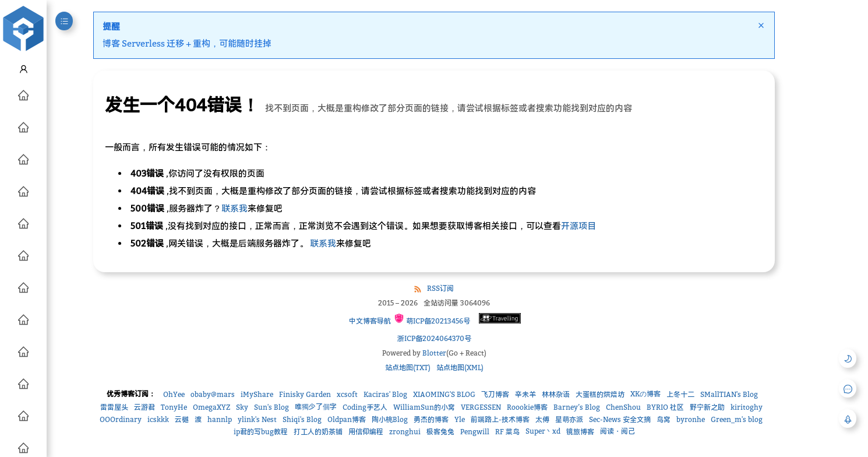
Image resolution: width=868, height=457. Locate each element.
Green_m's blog (737, 419)
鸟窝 (664, 419)
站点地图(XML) (460, 368)
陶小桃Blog (390, 419)
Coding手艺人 (365, 407)
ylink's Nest (257, 419)
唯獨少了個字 (316, 407)
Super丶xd (543, 431)
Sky (242, 407)
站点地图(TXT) (408, 368)
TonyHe (174, 407)
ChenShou (623, 407)
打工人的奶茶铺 (318, 432)
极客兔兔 (440, 432)
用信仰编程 (366, 432)
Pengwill (475, 432)
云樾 (182, 419)
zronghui (405, 432)
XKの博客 (645, 394)
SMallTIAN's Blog (729, 394)
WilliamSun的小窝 (424, 407)
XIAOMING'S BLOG (444, 394)
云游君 (144, 407)
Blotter (434, 353)
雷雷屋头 (114, 407)
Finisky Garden (305, 394)
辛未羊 (525, 394)
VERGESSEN (481, 407)
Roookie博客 (527, 407)
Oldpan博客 (347, 419)
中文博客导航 (369, 321)
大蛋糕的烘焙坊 (600, 394)
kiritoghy (747, 407)
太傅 (542, 419)
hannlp (220, 419)
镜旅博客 (580, 432)
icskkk (158, 419)
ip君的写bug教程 (261, 432)
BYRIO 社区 (665, 407)
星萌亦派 (569, 419)
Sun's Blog (271, 407)
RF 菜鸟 (507, 432)
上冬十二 (680, 394)
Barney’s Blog (577, 407)
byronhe (691, 419)
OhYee (174, 394)
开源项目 (578, 226)
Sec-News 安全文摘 (620, 419)
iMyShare (257, 394)
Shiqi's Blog (302, 419)
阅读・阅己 (618, 431)
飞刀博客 (495, 394)
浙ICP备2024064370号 (434, 338)
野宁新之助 (707, 407)
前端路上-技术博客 (500, 419)
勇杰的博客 (431, 419)
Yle (460, 419)
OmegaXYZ (211, 407)
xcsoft (347, 394)
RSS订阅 (440, 288)
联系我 (234, 208)
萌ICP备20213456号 (432, 319)
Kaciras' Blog (385, 394)
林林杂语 (556, 394)
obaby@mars (213, 394)
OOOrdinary (121, 419)
